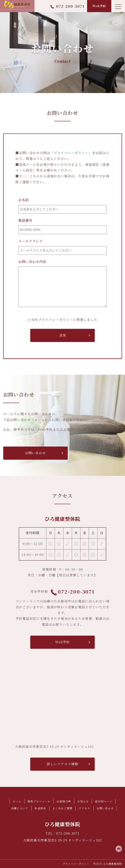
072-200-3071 (67, 6)
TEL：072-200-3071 (62, 833)
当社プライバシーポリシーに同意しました (64, 320)
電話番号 (25, 220)
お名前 (24, 200)
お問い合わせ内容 (32, 262)
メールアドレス (31, 241)
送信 (62, 335)
